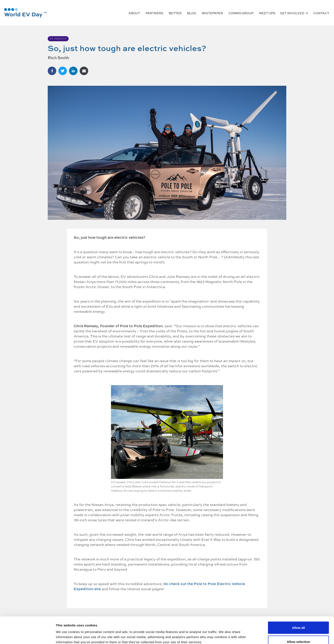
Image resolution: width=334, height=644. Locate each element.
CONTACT (321, 13)
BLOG (192, 13)
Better (175, 13)
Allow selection (298, 619)
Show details (224, 633)
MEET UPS (267, 13)
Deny (299, 633)
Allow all (299, 605)
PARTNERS (154, 13)
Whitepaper (212, 13)
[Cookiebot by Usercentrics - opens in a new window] (28, 636)
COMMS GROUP (241, 13)
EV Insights (58, 39)
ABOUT (134, 13)
